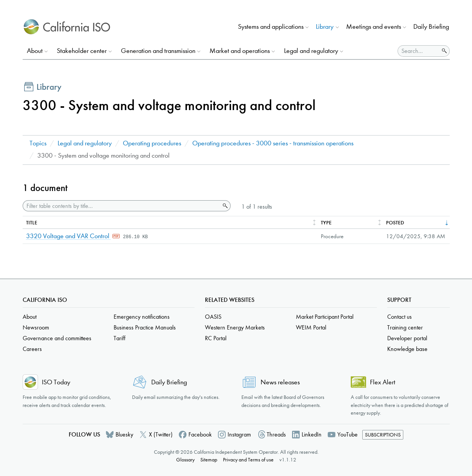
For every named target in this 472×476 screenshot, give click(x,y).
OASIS (213, 317)
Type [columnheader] (326, 223)
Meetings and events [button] (374, 27)
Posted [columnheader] (395, 223)
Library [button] (325, 27)
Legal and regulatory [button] (311, 51)
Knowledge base (407, 349)
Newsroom (36, 327)
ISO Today (56, 382)
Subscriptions (383, 435)
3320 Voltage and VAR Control (68, 236)
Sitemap (209, 460)
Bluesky (124, 434)
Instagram (239, 434)
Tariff (120, 338)
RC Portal (216, 338)
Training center (405, 327)
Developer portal (407, 338)
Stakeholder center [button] (82, 51)
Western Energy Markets (235, 327)
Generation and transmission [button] (158, 51)
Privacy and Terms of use (248, 460)
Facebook (200, 434)
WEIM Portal (311, 327)
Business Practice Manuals (145, 327)
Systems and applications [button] (271, 27)
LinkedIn (312, 434)
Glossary (185, 460)
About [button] (35, 51)
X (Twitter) (161, 434)
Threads (276, 434)
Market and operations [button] (240, 51)
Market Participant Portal (325, 317)
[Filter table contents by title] (121, 206)
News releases (280, 382)
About (30, 317)
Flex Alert (383, 382)
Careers (32, 349)
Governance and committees (57, 338)
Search (224, 206)
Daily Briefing (431, 27)
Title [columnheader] (32, 223)
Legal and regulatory (85, 143)
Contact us (399, 317)
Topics (38, 143)
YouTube (347, 434)
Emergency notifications (142, 317)
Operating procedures (152, 143)
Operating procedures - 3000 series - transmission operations (273, 143)
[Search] (418, 51)
